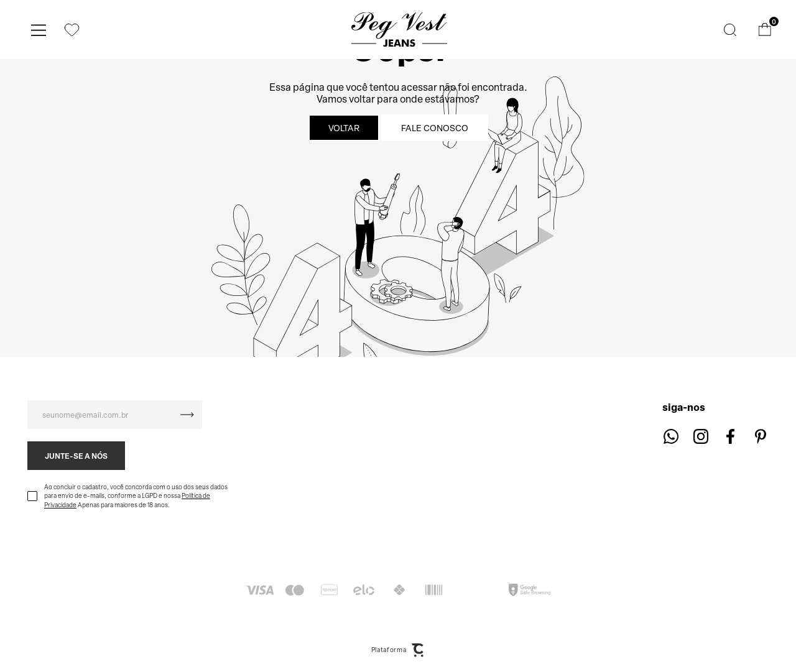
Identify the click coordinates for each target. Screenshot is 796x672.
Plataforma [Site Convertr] (398, 650)
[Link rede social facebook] (730, 436)
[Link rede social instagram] (701, 436)
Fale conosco (435, 128)
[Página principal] (400, 30)
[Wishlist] (72, 30)
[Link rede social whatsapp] (671, 436)
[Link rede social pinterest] (760, 436)
